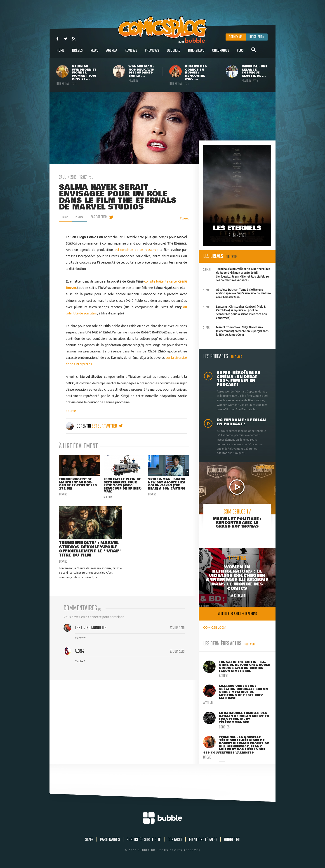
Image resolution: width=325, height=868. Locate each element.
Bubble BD (232, 840)
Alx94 (79, 659)
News (94, 53)
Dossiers (174, 53)
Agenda (112, 53)
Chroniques (221, 53)
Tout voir (232, 257)
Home (61, 53)
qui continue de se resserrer (136, 250)
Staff (89, 840)
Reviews (131, 53)
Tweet (184, 218)
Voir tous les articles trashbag (237, 614)
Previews (152, 53)
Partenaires (110, 840)
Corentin (79, 426)
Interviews (196, 53)
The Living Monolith (91, 635)
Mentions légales (203, 840)
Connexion (236, 37)
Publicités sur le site (144, 840)
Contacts (175, 840)
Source (71, 411)
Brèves (77, 53)
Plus (240, 53)
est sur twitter (107, 426)
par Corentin (101, 217)
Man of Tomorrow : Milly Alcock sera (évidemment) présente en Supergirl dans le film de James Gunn (236, 331)
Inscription (257, 37)
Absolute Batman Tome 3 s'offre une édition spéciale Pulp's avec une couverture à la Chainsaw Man (237, 293)
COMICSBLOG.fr (215, 627)
